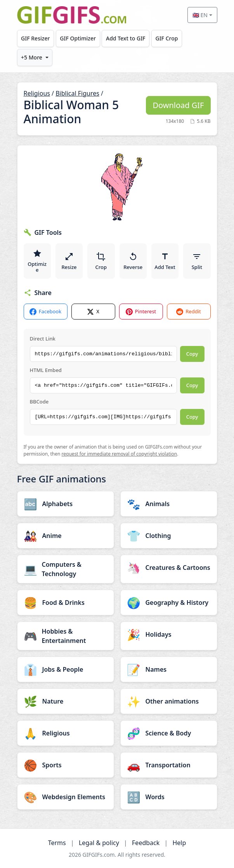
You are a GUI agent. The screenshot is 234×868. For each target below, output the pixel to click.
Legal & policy (99, 843)
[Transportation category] (169, 765)
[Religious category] (66, 733)
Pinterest (141, 312)
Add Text (165, 261)
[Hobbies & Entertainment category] (66, 636)
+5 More (32, 57)
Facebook (45, 312)
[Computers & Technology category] (66, 569)
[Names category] (169, 669)
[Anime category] (66, 536)
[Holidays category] (169, 634)
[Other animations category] (169, 701)
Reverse (133, 261)
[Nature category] (66, 701)
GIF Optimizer (78, 38)
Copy (192, 354)
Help (179, 843)
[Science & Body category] (169, 733)
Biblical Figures (77, 93)
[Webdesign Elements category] (66, 797)
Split (197, 261)
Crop (101, 261)
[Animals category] (169, 504)
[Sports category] (66, 765)
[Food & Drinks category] (66, 603)
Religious (37, 93)
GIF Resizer (35, 38)
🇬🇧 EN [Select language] (200, 15)
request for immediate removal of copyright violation (120, 454)
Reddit (188, 312)
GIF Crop (166, 38)
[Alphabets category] (66, 504)
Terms (57, 843)
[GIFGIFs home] (72, 15)
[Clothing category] (169, 536)
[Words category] (169, 797)
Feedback (146, 843)
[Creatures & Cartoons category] (169, 568)
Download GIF (178, 105)
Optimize (37, 261)
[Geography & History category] (169, 603)
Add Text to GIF (126, 38)
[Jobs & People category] (66, 669)
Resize (69, 261)
